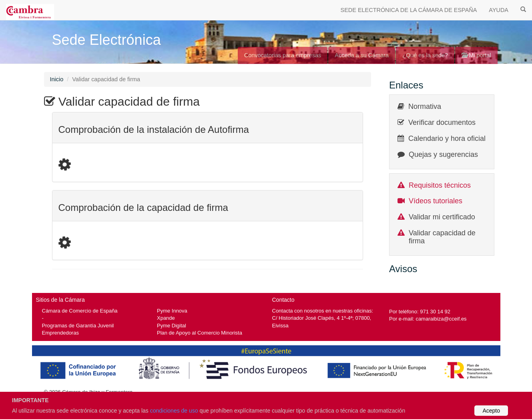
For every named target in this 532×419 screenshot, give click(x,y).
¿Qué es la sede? (425, 55)
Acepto (491, 411)
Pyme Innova (172, 311)
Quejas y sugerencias (443, 154)
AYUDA (499, 10)
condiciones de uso (174, 411)
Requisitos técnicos (440, 185)
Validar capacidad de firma (442, 237)
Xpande (166, 318)
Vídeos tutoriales (436, 201)
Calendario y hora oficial (447, 138)
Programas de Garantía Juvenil (78, 326)
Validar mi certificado (442, 217)
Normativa (425, 106)
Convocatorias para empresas (283, 55)
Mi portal (476, 55)
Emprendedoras (60, 333)
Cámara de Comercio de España (80, 311)
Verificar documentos (442, 122)
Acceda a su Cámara (362, 55)
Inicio (57, 79)
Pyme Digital (172, 326)
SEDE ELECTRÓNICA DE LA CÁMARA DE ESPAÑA (409, 10)
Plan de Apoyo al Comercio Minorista (200, 333)
